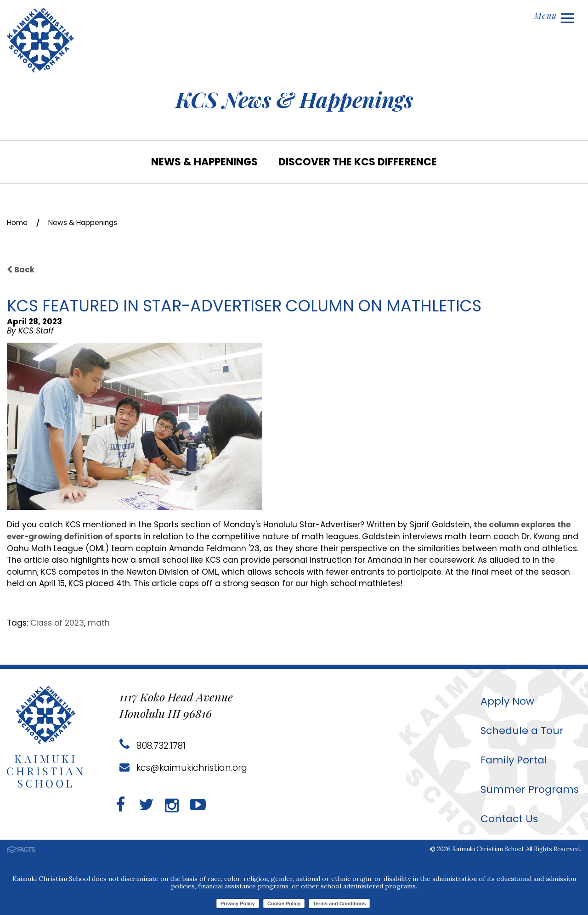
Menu (552, 17)
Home (19, 222)
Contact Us (504, 818)
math (99, 622)
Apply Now (503, 700)
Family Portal (509, 759)
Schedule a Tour (518, 730)
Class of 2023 (57, 622)
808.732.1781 (153, 745)
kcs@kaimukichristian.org (186, 767)
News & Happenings (204, 162)
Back (21, 270)
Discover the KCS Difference (358, 162)
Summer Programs (526, 788)
